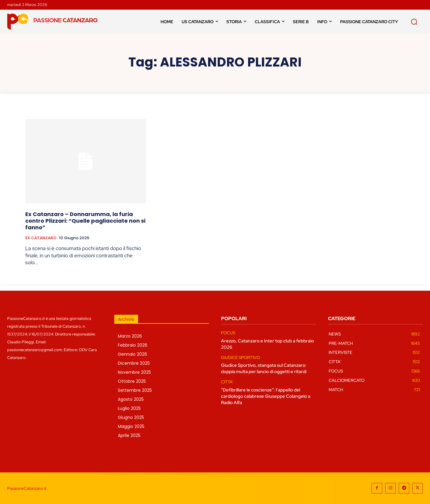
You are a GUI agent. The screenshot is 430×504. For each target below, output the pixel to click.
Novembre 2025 (134, 372)
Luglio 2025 (129, 408)
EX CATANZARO (41, 238)
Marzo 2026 (130, 336)
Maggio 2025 (131, 426)
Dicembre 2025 (134, 363)
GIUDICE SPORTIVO (240, 358)
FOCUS (228, 333)
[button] (414, 22)
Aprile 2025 (129, 435)
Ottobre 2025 (132, 381)
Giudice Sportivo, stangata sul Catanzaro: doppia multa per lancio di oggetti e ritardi (264, 368)
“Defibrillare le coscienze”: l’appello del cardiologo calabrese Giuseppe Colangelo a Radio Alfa (266, 396)
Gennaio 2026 (132, 354)
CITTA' (227, 382)
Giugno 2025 (131, 417)
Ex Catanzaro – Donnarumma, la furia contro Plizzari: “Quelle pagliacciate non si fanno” (85, 221)
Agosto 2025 (131, 399)
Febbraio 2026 (133, 345)
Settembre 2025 (135, 390)
